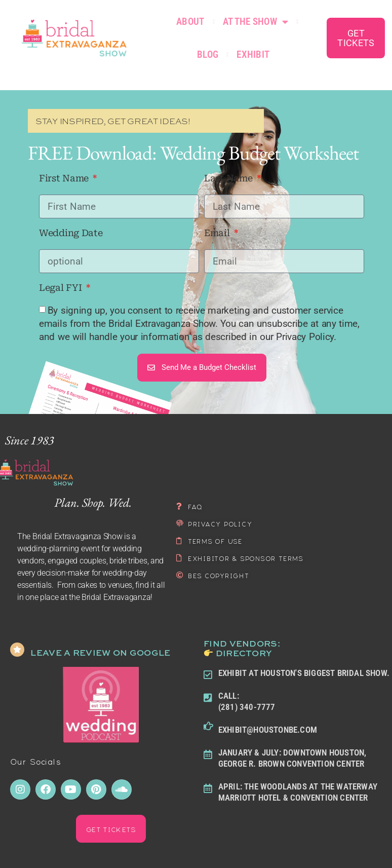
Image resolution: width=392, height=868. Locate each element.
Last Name (229, 179)
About (190, 22)
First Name (65, 179)
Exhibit (253, 54)
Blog (208, 54)
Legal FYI (62, 288)
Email (218, 233)
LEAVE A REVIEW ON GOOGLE (100, 652)
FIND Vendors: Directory (242, 648)
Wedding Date (71, 233)
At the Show (256, 22)
